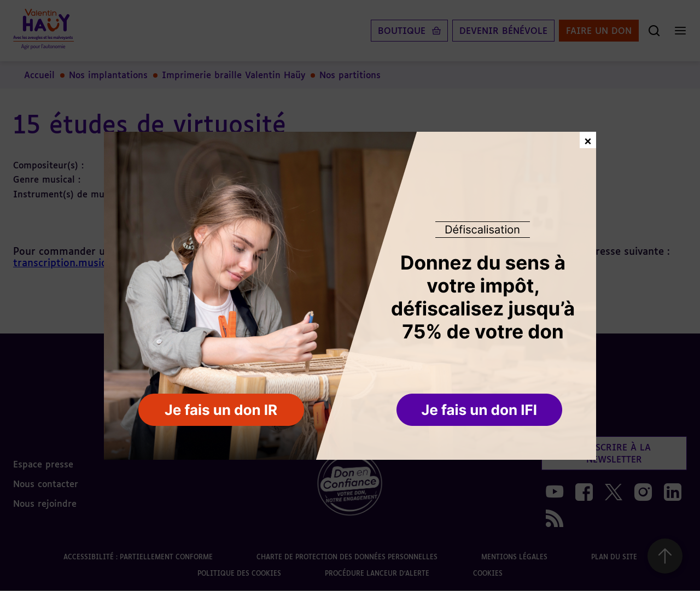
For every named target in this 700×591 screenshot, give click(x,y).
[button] (480, 411)
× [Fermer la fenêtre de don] (588, 140)
